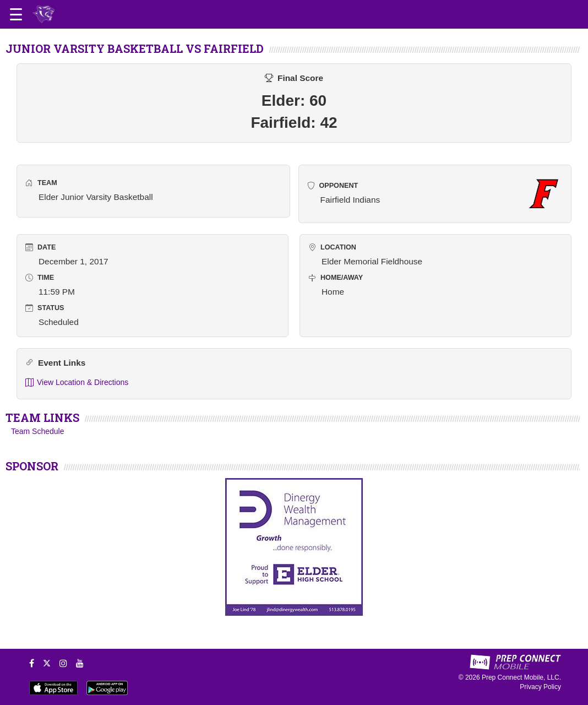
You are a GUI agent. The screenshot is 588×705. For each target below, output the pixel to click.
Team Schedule (38, 431)
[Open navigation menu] (16, 14)
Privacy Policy (540, 687)
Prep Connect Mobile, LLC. (521, 677)
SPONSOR (32, 466)
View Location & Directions (77, 383)
